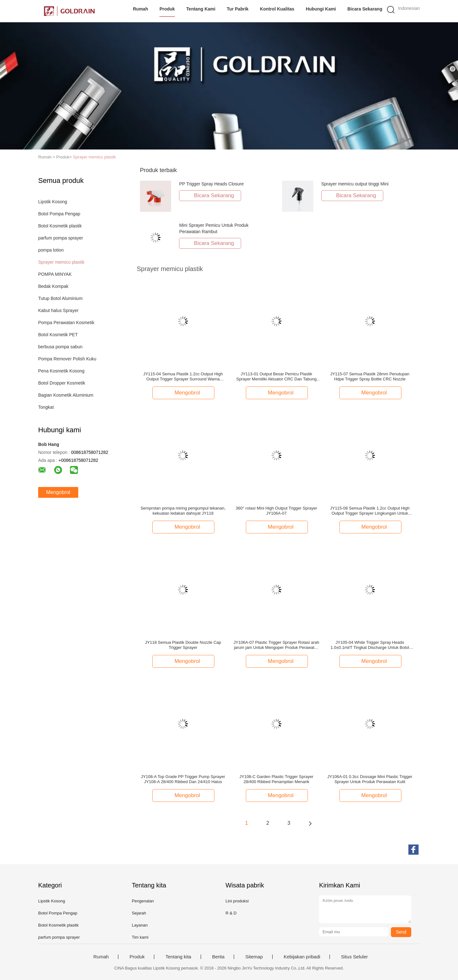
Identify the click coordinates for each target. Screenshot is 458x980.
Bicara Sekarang (365, 9)
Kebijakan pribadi (302, 957)
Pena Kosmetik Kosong (61, 371)
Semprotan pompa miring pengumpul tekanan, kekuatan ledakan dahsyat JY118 (183, 511)
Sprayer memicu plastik (94, 157)
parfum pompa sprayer (61, 238)
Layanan (140, 925)
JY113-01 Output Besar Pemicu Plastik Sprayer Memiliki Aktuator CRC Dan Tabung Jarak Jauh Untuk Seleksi (277, 377)
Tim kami (140, 937)
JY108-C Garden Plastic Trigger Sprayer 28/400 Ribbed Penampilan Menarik (277, 779)
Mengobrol (58, 492)
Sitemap (254, 957)
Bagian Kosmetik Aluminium (66, 395)
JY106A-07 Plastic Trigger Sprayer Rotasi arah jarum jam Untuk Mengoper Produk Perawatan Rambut (276, 645)
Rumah (140, 9)
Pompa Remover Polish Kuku (67, 359)
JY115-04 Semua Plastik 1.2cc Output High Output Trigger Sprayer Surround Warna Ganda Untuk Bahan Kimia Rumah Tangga (183, 377)
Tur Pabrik (238, 9)
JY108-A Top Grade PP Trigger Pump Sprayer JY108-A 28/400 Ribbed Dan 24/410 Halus (183, 779)
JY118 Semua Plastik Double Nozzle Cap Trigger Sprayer (183, 645)
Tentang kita (178, 957)
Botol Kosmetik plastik (60, 226)
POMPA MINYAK (55, 274)
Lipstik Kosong (53, 202)
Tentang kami (201, 9)
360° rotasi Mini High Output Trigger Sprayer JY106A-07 (276, 511)
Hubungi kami (321, 9)
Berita (218, 957)
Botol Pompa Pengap (59, 214)
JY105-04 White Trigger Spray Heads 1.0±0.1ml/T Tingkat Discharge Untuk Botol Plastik (370, 645)
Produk (167, 9)
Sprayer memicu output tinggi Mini (355, 184)
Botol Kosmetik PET (58, 335)
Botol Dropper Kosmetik (62, 383)
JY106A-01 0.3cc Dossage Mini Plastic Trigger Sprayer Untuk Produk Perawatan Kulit (370, 779)
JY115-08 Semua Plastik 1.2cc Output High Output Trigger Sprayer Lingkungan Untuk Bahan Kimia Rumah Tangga (370, 511)
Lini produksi (237, 901)
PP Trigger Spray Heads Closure (211, 184)
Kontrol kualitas (277, 9)
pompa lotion (51, 250)
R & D (231, 913)
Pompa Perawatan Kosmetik (66, 323)
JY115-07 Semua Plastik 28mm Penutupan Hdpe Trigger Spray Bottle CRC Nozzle (370, 376)
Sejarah (139, 913)
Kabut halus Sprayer (58, 310)
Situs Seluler (354, 957)
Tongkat (46, 407)
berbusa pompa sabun (60, 347)
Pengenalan (143, 901)
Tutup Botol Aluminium (60, 298)
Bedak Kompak (53, 286)
